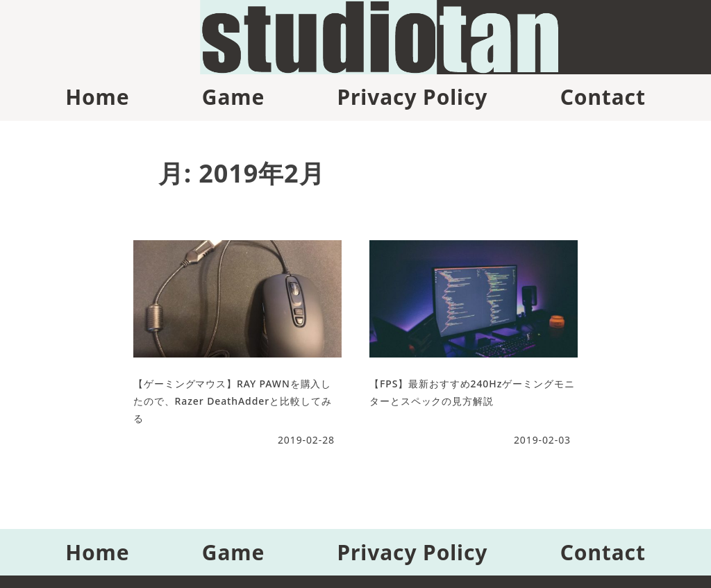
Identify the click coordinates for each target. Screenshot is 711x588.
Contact (603, 97)
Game (233, 97)
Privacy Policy (412, 97)
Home (97, 97)
